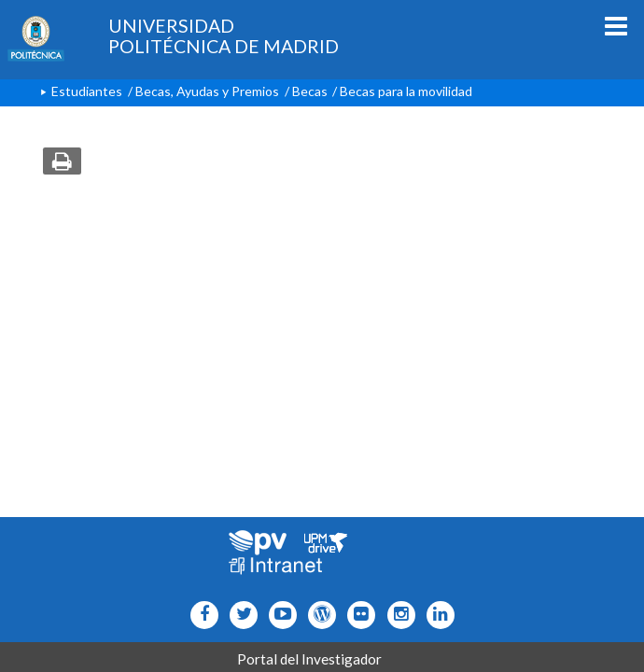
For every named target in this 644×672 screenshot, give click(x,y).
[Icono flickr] (239, 615)
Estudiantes (87, 91)
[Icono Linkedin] (436, 615)
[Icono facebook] (200, 615)
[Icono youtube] (279, 615)
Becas (310, 91)
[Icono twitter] (357, 615)
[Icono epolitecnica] (318, 615)
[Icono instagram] (396, 615)
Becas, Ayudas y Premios (207, 91)
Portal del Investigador (309, 659)
